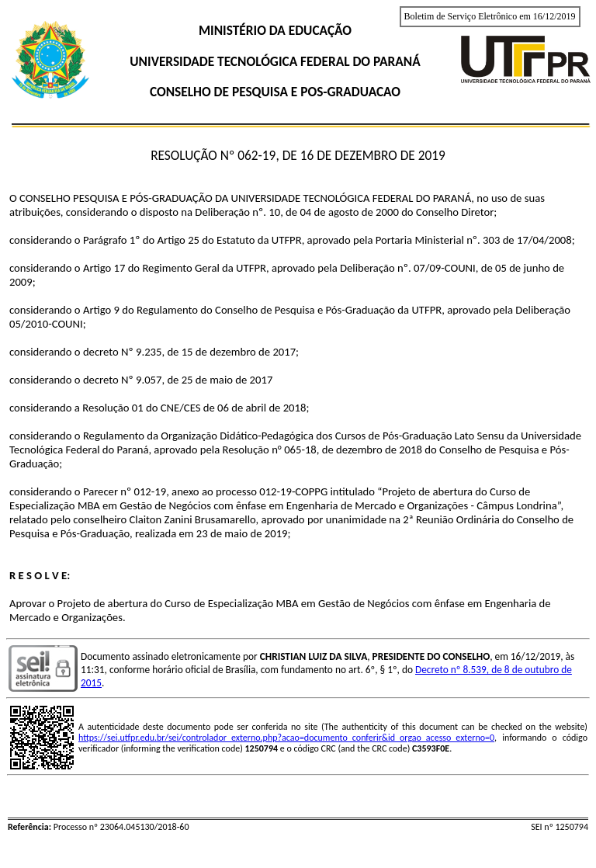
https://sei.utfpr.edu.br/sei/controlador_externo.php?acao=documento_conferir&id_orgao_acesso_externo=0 (286, 738)
